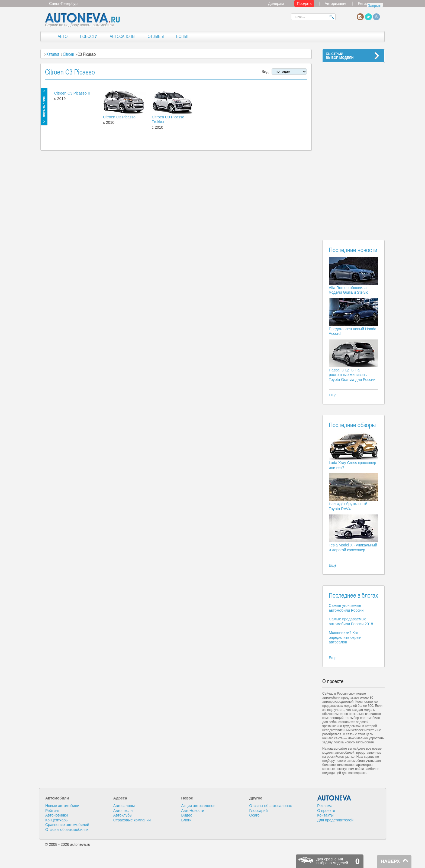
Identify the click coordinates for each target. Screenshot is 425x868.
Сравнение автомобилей (67, 825)
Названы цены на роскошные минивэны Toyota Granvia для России (352, 375)
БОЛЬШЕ (184, 36)
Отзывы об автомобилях (67, 830)
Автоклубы (123, 815)
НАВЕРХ (390, 861)
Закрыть (375, 6)
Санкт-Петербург (64, 4)
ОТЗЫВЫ (156, 36)
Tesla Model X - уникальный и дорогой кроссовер (353, 548)
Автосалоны (124, 806)
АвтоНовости (193, 811)
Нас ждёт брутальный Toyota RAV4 (348, 506)
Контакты (325, 815)
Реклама (325, 806)
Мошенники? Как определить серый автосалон (345, 637)
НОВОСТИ (89, 36)
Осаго (254, 815)
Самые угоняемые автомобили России (346, 608)
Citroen (68, 54)
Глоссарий (258, 811)
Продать (304, 4)
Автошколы (123, 811)
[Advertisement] (353, 148)
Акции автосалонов (198, 806)
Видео (187, 815)
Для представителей (335, 820)
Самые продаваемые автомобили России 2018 (351, 621)
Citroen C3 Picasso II (72, 93)
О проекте (326, 811)
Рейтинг (52, 811)
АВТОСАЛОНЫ (123, 36)
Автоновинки (57, 815)
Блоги (186, 820)
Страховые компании (132, 820)
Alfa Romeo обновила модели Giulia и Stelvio (349, 290)
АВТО (63, 36)
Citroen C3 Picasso (119, 117)
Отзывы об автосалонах (270, 806)
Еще (333, 395)
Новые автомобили (62, 806)
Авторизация (336, 4)
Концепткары (57, 820)
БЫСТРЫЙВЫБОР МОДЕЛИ (340, 56)
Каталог (53, 54)
